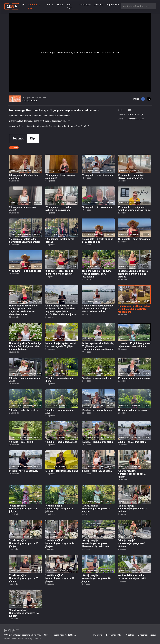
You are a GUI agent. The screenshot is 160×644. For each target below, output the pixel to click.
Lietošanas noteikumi (147, 635)
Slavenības (85, 5)
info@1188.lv (26, 635)
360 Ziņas (69, 6)
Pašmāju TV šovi (34, 6)
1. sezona (14, 148)
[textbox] (138, 6)
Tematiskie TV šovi (136, 119)
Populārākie (113, 5)
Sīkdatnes (130, 635)
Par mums (98, 635)
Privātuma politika (114, 635)
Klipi (33, 138)
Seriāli (50, 5)
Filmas (60, 5)
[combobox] (138, 6)
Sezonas (18, 138)
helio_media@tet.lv (64, 635)
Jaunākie (99, 5)
